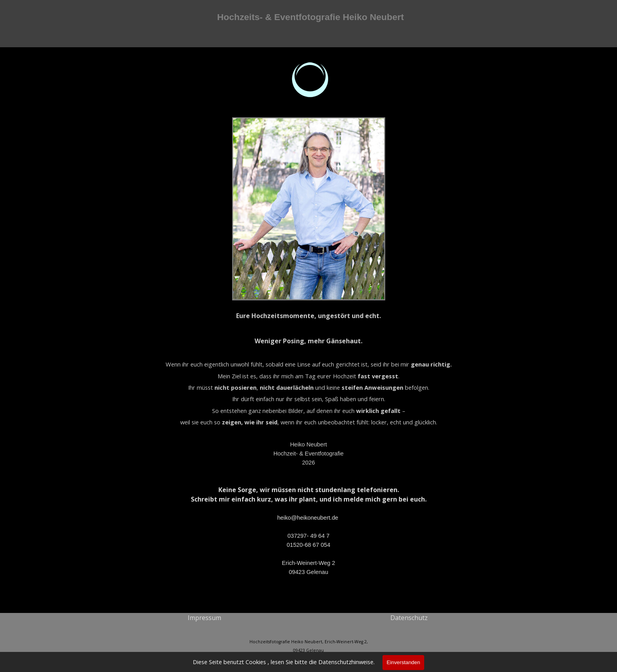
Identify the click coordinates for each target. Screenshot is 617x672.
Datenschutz (409, 618)
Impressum (204, 618)
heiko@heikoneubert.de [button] (308, 518)
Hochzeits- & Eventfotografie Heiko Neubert (311, 17)
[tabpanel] (309, 356)
